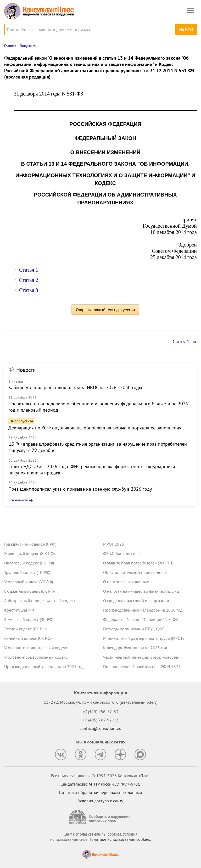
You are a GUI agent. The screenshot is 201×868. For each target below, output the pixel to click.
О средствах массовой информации (136, 601)
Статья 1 (29, 270)
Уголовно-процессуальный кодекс (36, 657)
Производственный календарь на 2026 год (143, 610)
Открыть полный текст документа (105, 310)
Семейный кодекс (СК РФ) (28, 638)
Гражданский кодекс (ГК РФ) (30, 544)
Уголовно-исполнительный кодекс (36, 648)
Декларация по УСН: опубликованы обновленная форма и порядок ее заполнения (95, 428)
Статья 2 (29, 280)
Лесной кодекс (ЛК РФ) (25, 629)
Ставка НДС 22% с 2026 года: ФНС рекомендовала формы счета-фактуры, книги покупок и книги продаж (92, 470)
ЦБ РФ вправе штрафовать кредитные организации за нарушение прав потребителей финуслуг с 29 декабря (98, 447)
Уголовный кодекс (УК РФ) (29, 582)
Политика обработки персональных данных (100, 792)
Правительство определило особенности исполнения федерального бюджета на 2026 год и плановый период (98, 407)
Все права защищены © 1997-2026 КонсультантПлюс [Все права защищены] (100, 776)
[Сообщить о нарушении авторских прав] (100, 817)
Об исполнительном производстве (135, 572)
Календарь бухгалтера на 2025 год (135, 648)
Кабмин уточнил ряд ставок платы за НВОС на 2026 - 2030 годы (75, 387)
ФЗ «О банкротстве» (122, 553)
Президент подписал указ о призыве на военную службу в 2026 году (80, 489)
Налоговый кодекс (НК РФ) (29, 563)
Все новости (18, 500)
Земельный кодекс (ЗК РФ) (29, 619)
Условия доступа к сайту (100, 801)
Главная (10, 46)
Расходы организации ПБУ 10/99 (134, 629)
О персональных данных (126, 582)
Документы (28, 46)
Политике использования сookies (119, 839)
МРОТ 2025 (114, 544)
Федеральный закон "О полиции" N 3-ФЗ (141, 619)
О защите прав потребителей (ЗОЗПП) (138, 563)
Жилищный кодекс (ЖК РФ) (29, 553)
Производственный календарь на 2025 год (44, 667)
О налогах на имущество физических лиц (141, 591)
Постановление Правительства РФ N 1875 (142, 667)
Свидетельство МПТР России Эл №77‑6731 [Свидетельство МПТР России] (100, 784)
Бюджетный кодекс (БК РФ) (29, 591)
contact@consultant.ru (100, 728)
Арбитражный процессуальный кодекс (40, 601)
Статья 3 (29, 290)
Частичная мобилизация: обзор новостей (141, 657)
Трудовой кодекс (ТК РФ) (27, 572)
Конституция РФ (19, 610)
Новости (26, 370)
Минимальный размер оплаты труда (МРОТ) (143, 638)
